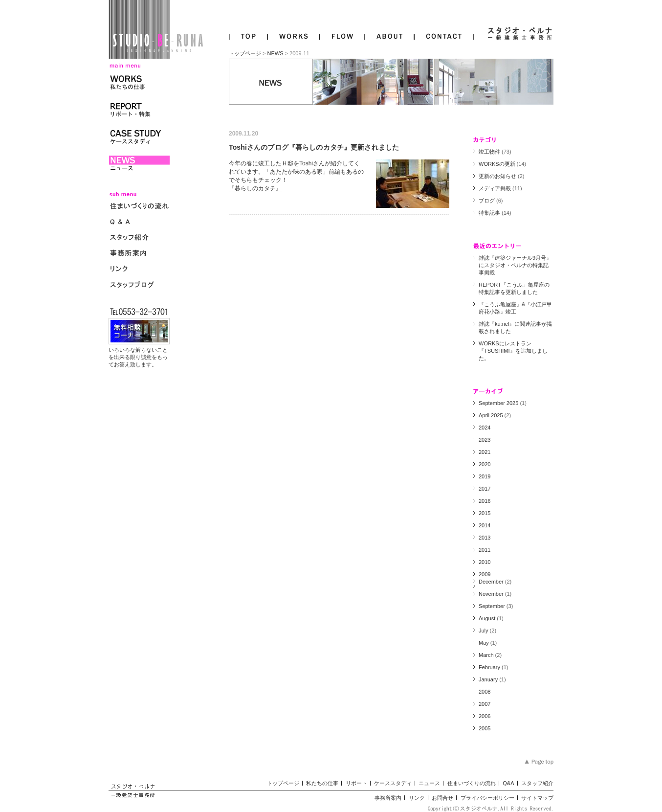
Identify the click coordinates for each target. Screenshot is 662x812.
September (492, 606)
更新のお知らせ (497, 176)
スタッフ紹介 (537, 783)
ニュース (429, 783)
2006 (485, 716)
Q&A (508, 783)
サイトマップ (537, 798)
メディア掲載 (495, 188)
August (487, 618)
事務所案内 (388, 798)
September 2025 (498, 403)
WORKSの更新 (497, 164)
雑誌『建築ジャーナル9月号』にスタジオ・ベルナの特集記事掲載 (515, 265)
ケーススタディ (393, 783)
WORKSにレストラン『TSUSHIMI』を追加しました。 (513, 351)
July (484, 631)
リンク (417, 798)
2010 (485, 562)
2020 (485, 464)
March (486, 655)
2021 (485, 452)
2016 (485, 501)
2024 (485, 428)
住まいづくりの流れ (472, 783)
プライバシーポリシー (487, 798)
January (488, 679)
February (489, 667)
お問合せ (442, 798)
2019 (485, 476)
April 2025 (491, 415)
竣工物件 (489, 152)
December (491, 582)
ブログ (487, 201)
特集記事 (489, 213)
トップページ (245, 53)
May (484, 643)
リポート (356, 783)
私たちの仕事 (322, 783)
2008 (485, 692)
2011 (485, 550)
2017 (485, 489)
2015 (485, 513)
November (491, 594)
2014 (485, 525)
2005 (485, 728)
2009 (485, 574)
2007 (485, 704)
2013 (485, 538)
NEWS (276, 53)
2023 (485, 440)
